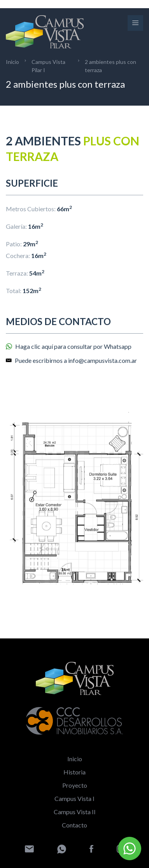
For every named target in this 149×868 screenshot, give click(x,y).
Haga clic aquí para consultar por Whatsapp (69, 346)
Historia (74, 772)
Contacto (74, 825)
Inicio (12, 62)
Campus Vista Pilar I (48, 66)
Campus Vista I (74, 798)
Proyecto (75, 785)
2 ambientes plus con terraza (110, 66)
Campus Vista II (75, 812)
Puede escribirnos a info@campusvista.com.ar (71, 360)
